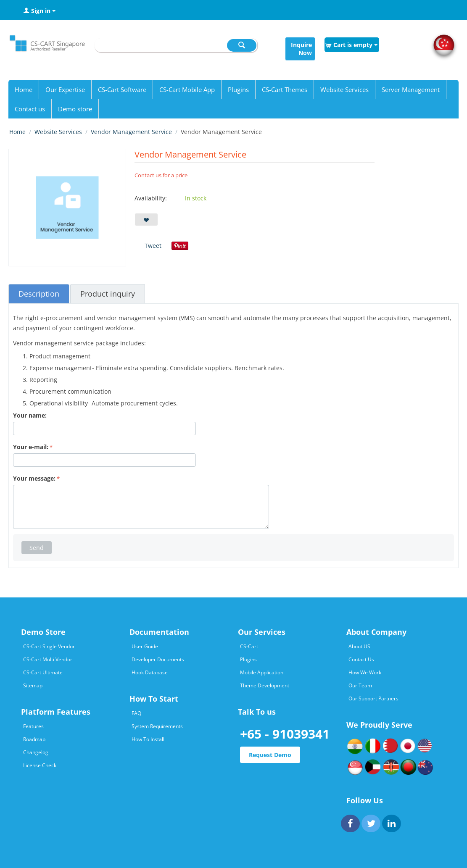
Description (39, 294)
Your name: (30, 415)
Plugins (238, 89)
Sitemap (33, 685)
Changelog (36, 752)
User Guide (145, 646)
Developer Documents (158, 659)
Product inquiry (108, 294)
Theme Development (265, 685)
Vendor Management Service (131, 132)
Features (33, 726)
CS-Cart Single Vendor (49, 646)
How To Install (148, 739)
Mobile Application (262, 672)
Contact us (30, 109)
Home (24, 89)
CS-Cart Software (122, 89)
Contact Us (361, 659)
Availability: (151, 198)
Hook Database (150, 672)
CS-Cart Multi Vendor (48, 659)
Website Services (344, 89)
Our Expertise (65, 89)
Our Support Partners (373, 698)
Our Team (360, 685)
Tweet (153, 246)
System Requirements (157, 726)
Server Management (411, 89)
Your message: (34, 478)
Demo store (75, 109)
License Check (40, 765)
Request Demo (270, 755)
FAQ (136, 713)
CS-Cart (249, 646)
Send (37, 548)
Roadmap (34, 739)
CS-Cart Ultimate (43, 672)
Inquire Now (301, 49)
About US (359, 646)
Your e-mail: (31, 447)
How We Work (365, 672)
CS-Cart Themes (285, 89)
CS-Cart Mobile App (187, 89)
